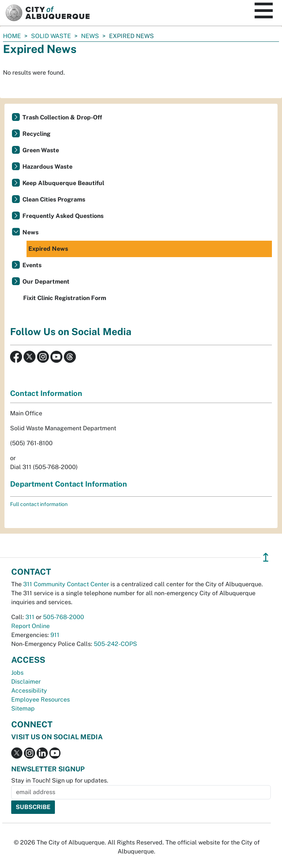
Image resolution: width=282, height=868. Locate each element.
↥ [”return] (266, 557)
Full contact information (39, 504)
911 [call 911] (55, 635)
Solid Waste (51, 36)
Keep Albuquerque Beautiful (63, 183)
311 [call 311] (30, 617)
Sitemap (23, 708)
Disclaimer (26, 682)
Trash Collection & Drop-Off (62, 117)
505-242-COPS (115, 644)
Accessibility (29, 691)
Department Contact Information (69, 484)
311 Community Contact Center (66, 584)
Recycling (36, 134)
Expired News (48, 249)
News (90, 36)
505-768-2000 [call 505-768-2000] (63, 617)
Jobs (17, 673)
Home (12, 36)
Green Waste (41, 150)
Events (32, 265)
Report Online (30, 626)
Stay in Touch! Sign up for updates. (60, 780)
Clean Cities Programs (54, 199)
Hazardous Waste (47, 167)
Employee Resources (41, 700)
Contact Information (46, 393)
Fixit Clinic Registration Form (65, 298)
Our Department (46, 282)
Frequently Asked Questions (63, 216)
